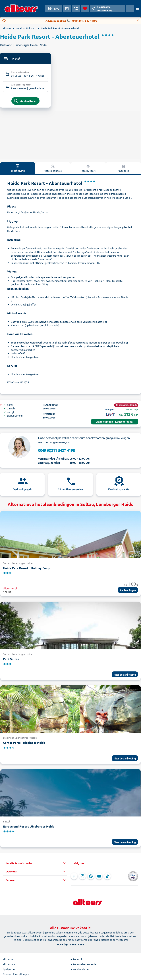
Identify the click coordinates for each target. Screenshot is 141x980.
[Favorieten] (85, 9)
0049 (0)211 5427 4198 (56, 451)
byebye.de (9, 970)
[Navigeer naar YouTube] (99, 877)
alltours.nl (76, 960)
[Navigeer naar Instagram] (82, 877)
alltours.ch (9, 965)
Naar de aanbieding (125, 675)
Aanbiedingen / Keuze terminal (115, 422)
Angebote (123, 169)
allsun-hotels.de (80, 970)
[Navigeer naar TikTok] (107, 877)
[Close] (138, 20)
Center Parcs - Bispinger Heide (24, 743)
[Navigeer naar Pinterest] (91, 877)
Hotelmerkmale (53, 169)
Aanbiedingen (128, 591)
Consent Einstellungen (16, 975)
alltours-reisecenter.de (83, 965)
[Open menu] (137, 9)
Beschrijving (18, 169)
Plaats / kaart (88, 169)
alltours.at (9, 960)
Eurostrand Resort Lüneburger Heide (29, 827)
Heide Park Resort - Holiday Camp (27, 569)
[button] (36, 864)
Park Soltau (11, 660)
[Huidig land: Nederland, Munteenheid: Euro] (130, 9)
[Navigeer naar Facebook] (74, 877)
